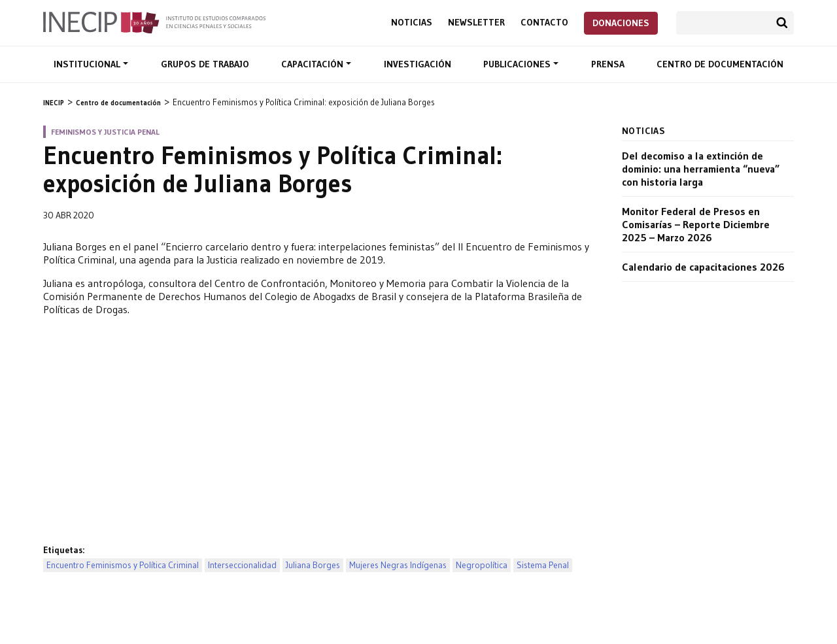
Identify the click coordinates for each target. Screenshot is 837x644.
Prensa (608, 64)
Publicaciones (518, 64)
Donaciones (621, 23)
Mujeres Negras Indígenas (398, 565)
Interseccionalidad (242, 565)
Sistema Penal (543, 565)
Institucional (88, 64)
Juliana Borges (313, 565)
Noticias (412, 23)
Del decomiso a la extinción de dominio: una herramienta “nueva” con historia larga (701, 169)
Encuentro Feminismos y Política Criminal (123, 565)
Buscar (782, 23)
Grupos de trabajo (205, 64)
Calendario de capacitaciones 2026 (703, 267)
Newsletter (476, 23)
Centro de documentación (720, 64)
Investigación (418, 64)
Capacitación (314, 64)
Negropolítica (482, 565)
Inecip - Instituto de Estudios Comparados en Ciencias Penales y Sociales (154, 22)
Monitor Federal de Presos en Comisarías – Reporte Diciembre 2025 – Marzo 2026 (696, 224)
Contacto (544, 23)
